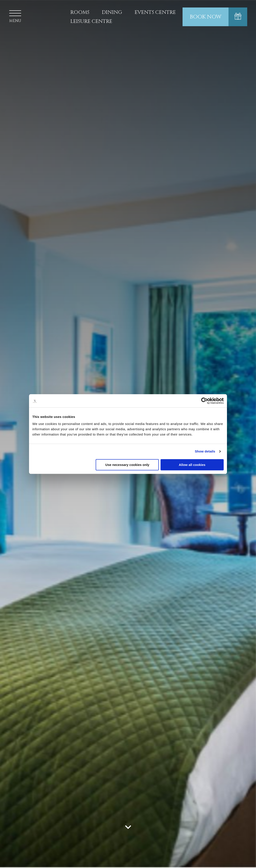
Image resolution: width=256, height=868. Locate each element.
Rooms (80, 12)
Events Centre (155, 12)
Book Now (206, 17)
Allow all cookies (192, 465)
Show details (205, 451)
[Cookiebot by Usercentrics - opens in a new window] (204, 401)
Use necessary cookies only (127, 465)
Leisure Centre (91, 21)
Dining (112, 12)
